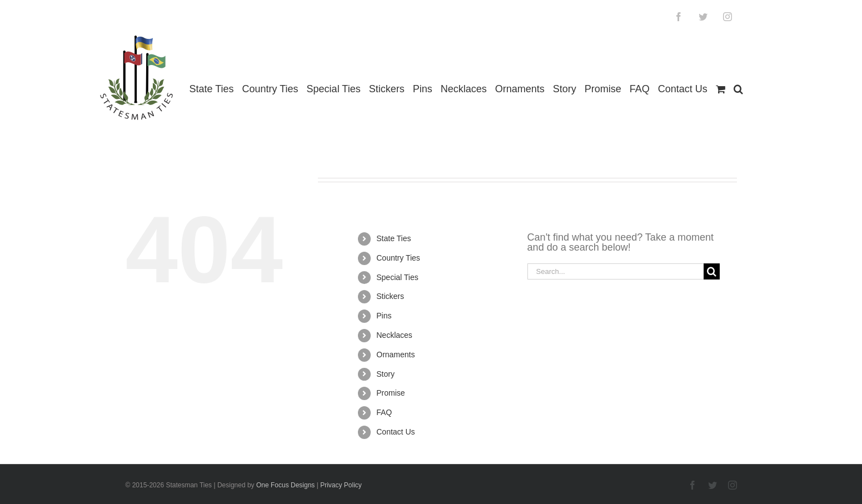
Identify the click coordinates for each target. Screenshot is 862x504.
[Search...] (616, 271)
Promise (390, 393)
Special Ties (397, 277)
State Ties (393, 238)
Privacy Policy (341, 485)
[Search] (712, 271)
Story (385, 374)
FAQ (384, 412)
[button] (738, 89)
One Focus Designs (285, 485)
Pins (384, 316)
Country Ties (398, 258)
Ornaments (395, 355)
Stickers (390, 296)
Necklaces (394, 335)
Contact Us (395, 432)
